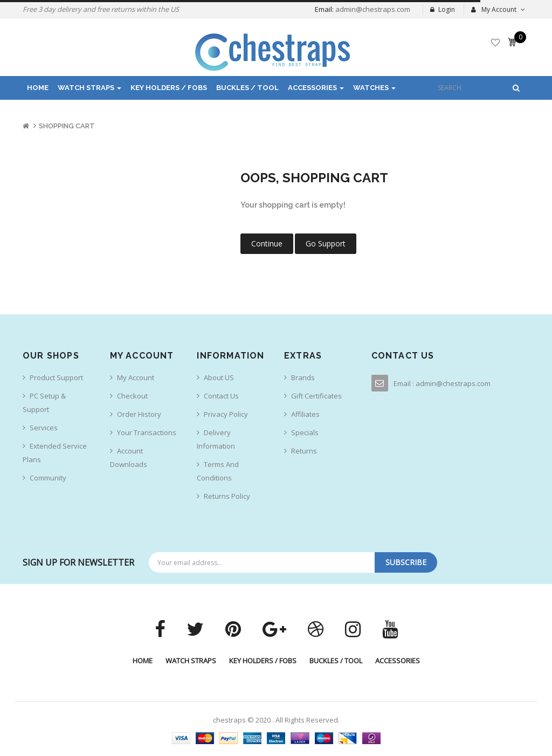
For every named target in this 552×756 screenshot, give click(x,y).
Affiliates (305, 414)
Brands (303, 377)
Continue (267, 243)
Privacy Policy (226, 414)
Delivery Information (216, 439)
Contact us (221, 396)
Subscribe (406, 562)
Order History (139, 414)
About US (219, 377)
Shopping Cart (67, 126)
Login (443, 9)
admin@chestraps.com (372, 9)
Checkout (132, 396)
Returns (304, 451)
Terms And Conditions (218, 471)
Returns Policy (227, 496)
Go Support (326, 243)
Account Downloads (129, 458)
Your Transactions (147, 432)
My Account (136, 377)
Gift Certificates (316, 396)
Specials (305, 432)
